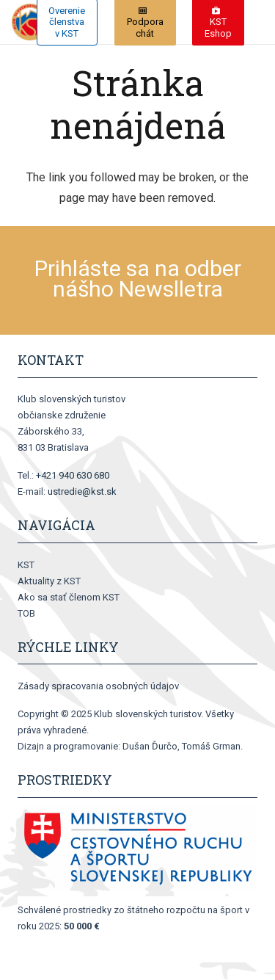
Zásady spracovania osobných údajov (98, 686)
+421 (73, 475)
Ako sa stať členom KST (69, 597)
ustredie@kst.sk (82, 491)
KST (26, 565)
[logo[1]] (30, 22)
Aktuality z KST (49, 581)
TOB (26, 613)
